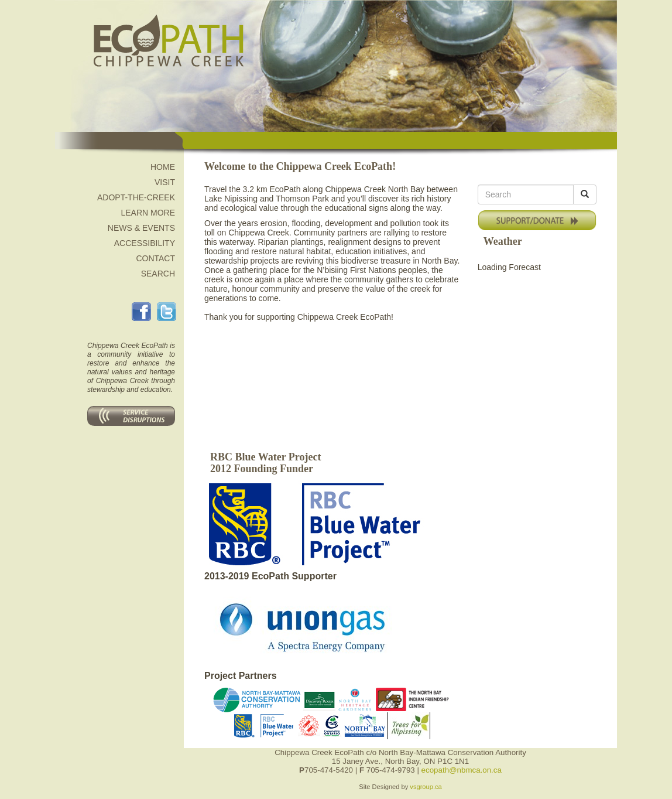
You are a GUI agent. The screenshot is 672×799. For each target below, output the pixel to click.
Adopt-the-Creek (136, 197)
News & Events (141, 228)
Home (163, 167)
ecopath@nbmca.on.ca (462, 770)
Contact (155, 258)
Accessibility (145, 243)
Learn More (148, 213)
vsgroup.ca (426, 787)
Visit (165, 182)
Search (158, 274)
